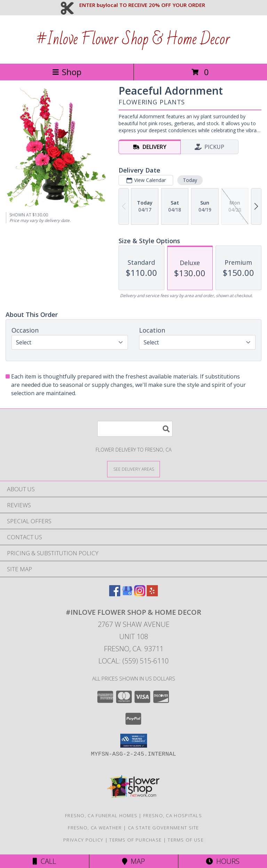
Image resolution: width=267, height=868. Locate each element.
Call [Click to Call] (44, 861)
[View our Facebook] (115, 594)
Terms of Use (186, 840)
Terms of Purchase (135, 840)
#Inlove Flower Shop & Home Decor (133, 39)
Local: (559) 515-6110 (133, 661)
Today (190, 180)
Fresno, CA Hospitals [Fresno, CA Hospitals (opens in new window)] (173, 815)
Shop (67, 72)
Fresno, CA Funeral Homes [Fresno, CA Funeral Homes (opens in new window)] (101, 815)
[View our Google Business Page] (127, 594)
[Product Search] (135, 429)
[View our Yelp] (152, 594)
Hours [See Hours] (223, 861)
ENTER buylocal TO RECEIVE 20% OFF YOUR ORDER (142, 5)
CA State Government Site (164, 828)
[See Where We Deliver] (133, 469)
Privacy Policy (83, 840)
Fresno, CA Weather (95, 828)
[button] (134, 741)
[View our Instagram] (140, 594)
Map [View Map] (133, 861)
